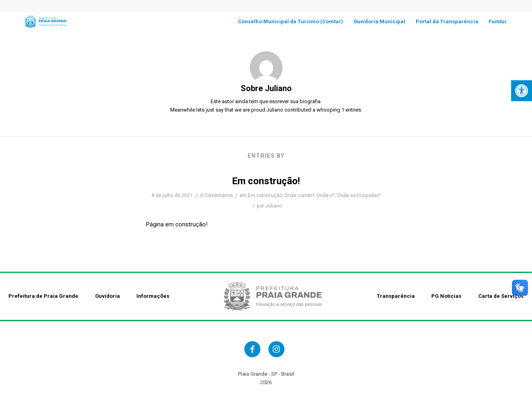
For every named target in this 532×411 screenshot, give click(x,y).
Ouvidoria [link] (108, 296)
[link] (522, 91)
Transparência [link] (396, 296)
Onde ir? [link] (326, 195)
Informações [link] (153, 296)
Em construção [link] (265, 195)
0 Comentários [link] (217, 195)
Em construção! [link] (266, 181)
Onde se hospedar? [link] (359, 195)
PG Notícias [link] (446, 296)
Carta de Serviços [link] (501, 296)
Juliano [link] (273, 206)
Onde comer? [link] (299, 195)
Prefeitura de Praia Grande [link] (43, 296)
